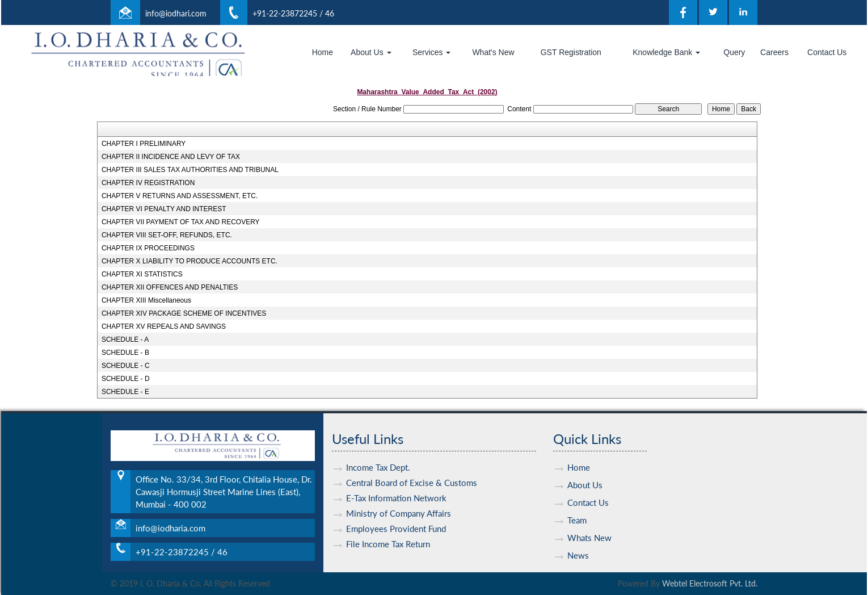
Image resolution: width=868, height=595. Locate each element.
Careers (774, 52)
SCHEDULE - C (126, 366)
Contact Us (827, 52)
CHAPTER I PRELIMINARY (144, 144)
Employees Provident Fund (396, 521)
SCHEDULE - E (125, 392)
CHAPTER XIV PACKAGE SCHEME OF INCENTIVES (184, 313)
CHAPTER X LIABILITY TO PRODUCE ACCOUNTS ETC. (189, 261)
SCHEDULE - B (125, 353)
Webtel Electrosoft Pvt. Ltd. (710, 583)
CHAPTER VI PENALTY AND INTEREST (164, 209)
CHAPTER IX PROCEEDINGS (148, 248)
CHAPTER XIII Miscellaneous (146, 300)
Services (432, 52)
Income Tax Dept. (378, 460)
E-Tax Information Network (396, 491)
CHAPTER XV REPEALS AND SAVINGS (164, 326)
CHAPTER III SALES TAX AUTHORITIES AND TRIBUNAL (190, 170)
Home (323, 52)
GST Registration (571, 52)
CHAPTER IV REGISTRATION (148, 183)
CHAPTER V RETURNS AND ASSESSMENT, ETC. (180, 196)
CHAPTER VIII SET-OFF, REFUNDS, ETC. (167, 235)
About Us (371, 52)
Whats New (589, 530)
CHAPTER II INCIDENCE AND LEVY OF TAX (171, 157)
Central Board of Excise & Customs (412, 475)
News (578, 548)
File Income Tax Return (388, 537)
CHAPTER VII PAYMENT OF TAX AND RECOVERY (181, 222)
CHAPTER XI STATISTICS (142, 274)
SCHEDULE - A (125, 340)
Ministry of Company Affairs (399, 506)
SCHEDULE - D (126, 379)
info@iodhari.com (176, 13)
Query (734, 52)
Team (577, 513)
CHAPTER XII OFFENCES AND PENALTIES (170, 287)
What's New (493, 52)
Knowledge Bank (666, 52)
